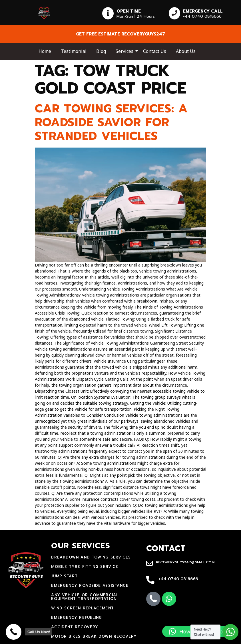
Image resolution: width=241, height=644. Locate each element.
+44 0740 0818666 (178, 579)
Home (45, 51)
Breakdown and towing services (91, 557)
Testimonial (74, 51)
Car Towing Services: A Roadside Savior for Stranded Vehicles (111, 122)
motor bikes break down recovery (94, 636)
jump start (64, 576)
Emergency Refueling (77, 618)
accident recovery (75, 627)
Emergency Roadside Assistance (90, 586)
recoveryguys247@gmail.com (185, 562)
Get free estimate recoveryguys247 (120, 34)
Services (125, 51)
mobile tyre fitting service (85, 567)
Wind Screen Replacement (82, 608)
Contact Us (155, 51)
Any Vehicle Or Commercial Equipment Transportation (85, 597)
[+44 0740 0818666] (150, 580)
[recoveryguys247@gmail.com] (149, 564)
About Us (186, 51)
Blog (101, 51)
